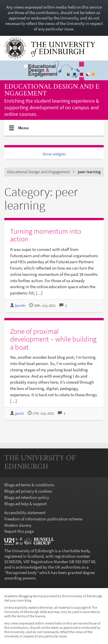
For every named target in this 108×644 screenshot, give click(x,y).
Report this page (19, 531)
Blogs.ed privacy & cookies (28, 491)
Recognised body (21, 572)
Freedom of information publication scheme (43, 519)
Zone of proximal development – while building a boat (53, 339)
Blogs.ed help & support (25, 504)
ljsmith (20, 306)
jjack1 (19, 413)
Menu (24, 130)
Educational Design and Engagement (52, 90)
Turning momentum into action (46, 235)
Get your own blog (18, 600)
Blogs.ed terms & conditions (29, 485)
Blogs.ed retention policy (27, 497)
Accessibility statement (25, 513)
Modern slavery (18, 525)
